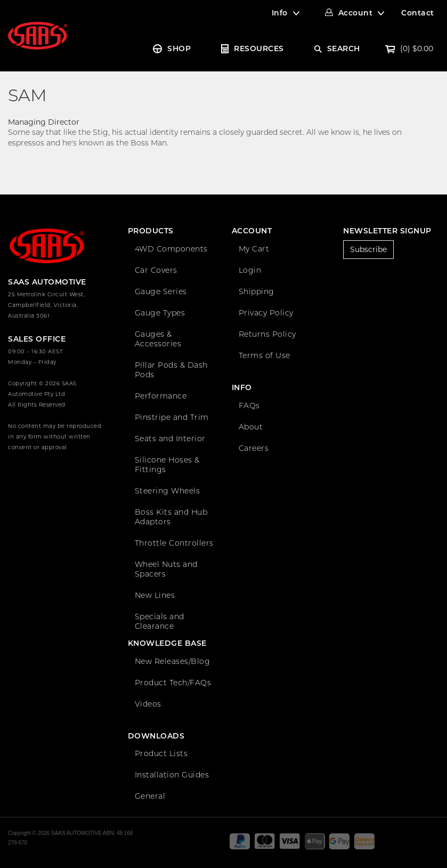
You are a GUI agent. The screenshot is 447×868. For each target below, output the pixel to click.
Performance (161, 396)
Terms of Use (265, 355)
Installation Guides (172, 775)
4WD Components (171, 249)
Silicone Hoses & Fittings (167, 465)
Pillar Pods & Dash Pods (171, 370)
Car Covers (156, 270)
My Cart (254, 249)
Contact (418, 13)
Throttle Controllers (174, 543)
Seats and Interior (170, 439)
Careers (254, 448)
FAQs (249, 405)
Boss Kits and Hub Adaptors (171, 517)
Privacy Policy (266, 313)
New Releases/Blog (173, 661)
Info (280, 13)
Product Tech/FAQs (173, 683)
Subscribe (368, 249)
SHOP (179, 48)
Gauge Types (160, 313)
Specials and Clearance (160, 621)
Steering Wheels (168, 491)
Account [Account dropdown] (356, 13)
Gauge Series (161, 291)
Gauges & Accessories (158, 339)
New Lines (155, 595)
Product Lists (161, 753)
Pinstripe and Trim (172, 417)
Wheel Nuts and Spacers (166, 569)
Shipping (257, 291)
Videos (148, 704)
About (251, 427)
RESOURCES (259, 48)
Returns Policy (267, 334)
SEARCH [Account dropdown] (344, 48)
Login (250, 270)
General (150, 796)
